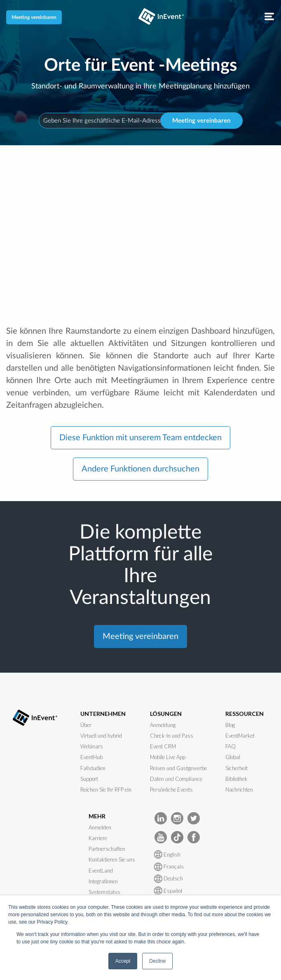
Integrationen (103, 881)
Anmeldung (163, 725)
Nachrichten (239, 790)
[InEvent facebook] (194, 837)
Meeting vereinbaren (34, 17)
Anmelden (100, 827)
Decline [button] (157, 961)
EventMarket (240, 736)
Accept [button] (123, 961)
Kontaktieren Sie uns (112, 859)
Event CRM (163, 746)
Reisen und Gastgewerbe (178, 768)
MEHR (97, 816)
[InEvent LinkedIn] (161, 818)
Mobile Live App (168, 757)
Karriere (98, 838)
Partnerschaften (107, 849)
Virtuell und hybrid (101, 736)
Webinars (92, 746)
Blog (230, 725)
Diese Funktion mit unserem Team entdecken (140, 438)
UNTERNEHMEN (103, 714)
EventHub (91, 757)
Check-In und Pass (172, 736)
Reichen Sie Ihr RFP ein (106, 790)
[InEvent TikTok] (177, 837)
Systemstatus (104, 892)
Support (89, 779)
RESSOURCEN (245, 714)
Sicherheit (237, 768)
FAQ (231, 746)
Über (86, 725)
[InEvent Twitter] (194, 818)
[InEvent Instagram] (177, 818)
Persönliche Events (171, 790)
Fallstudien (93, 768)
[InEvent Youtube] (161, 837)
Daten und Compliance (176, 779)
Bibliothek (237, 779)
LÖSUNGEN (166, 714)
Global (233, 757)
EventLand (101, 871)
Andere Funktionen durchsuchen (140, 469)
